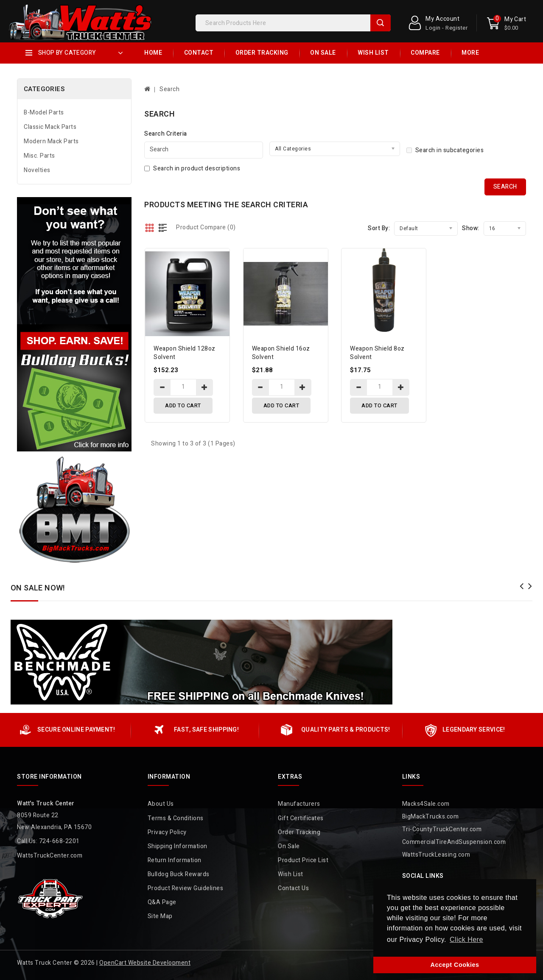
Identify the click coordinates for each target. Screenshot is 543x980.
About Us (161, 804)
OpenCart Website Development (145, 963)
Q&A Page (162, 902)
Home (153, 53)
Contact (199, 53)
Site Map (160, 916)
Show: (471, 228)
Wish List (373, 53)
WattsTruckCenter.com (50, 856)
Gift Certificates (301, 818)
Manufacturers (299, 804)
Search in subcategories (445, 150)
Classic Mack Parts (50, 127)
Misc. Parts (39, 156)
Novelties (37, 170)
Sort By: (379, 228)
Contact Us (293, 888)
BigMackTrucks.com (431, 817)
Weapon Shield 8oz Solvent (377, 353)
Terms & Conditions (176, 818)
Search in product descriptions (192, 168)
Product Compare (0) (206, 227)
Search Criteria (166, 134)
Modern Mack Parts (51, 141)
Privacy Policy (167, 832)
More (470, 53)
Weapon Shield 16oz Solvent (281, 353)
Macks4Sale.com (426, 804)
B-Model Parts (44, 113)
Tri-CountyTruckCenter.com (442, 829)
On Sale (323, 53)
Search (381, 23)
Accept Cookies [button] (455, 965)
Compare (425, 53)
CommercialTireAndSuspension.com (454, 842)
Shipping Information (178, 846)
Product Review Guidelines (186, 888)
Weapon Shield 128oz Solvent (185, 353)
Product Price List (303, 860)
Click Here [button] (466, 940)
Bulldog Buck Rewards (179, 874)
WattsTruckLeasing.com (436, 855)
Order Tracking (262, 53)
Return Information (175, 860)
